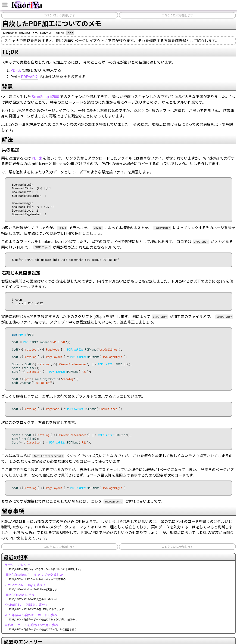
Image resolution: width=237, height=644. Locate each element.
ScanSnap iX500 (45, 96)
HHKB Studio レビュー (21, 602)
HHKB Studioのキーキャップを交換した (34, 582)
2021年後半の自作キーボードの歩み (31, 622)
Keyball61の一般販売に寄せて (27, 612)
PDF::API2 (29, 77)
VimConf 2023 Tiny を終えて (25, 592)
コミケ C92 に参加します (177, 15)
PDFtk (16, 70)
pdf (70, 33)
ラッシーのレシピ (18, 572)
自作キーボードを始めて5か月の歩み (31, 632)
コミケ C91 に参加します (59, 15)
